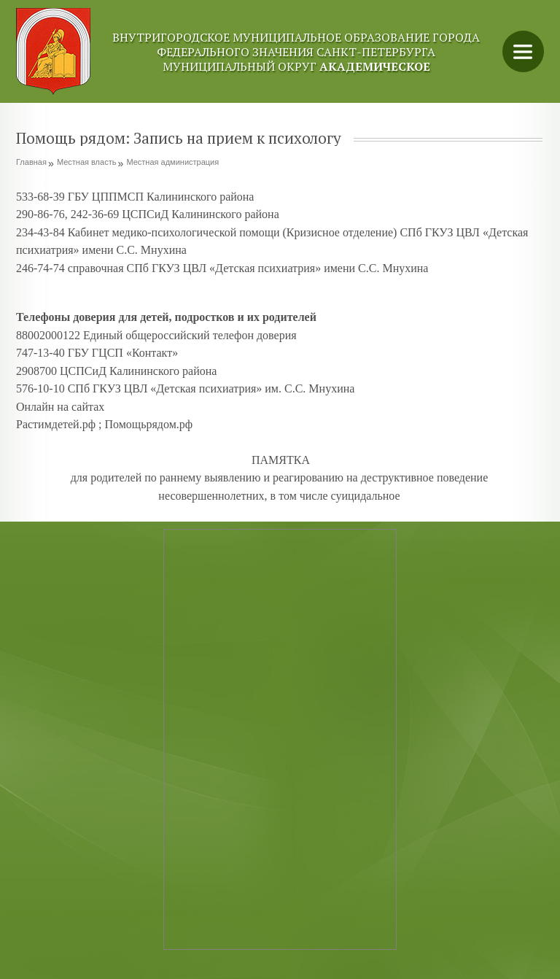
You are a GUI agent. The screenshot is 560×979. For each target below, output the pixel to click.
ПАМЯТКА (281, 460)
